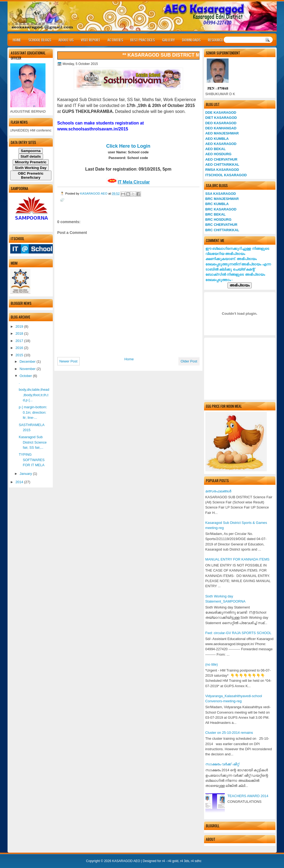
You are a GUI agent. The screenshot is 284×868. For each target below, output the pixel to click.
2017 (20, 341)
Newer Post (69, 361)
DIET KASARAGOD (221, 118)
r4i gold (173, 861)
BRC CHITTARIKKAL (222, 230)
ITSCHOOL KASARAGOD (226, 175)
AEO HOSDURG (218, 154)
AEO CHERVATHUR (221, 159)
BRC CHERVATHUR (221, 225)
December (28, 362)
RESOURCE (215, 40)
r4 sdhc (196, 861)
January (26, 474)
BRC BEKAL (216, 214)
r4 (164, 861)
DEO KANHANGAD (221, 128)
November (28, 369)
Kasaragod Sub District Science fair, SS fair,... (33, 442)
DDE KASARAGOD (221, 113)
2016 (20, 348)
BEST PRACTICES (143, 40)
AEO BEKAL (216, 149)
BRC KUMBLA (217, 204)
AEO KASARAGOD (221, 144)
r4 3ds (185, 861)
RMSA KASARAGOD (222, 170)
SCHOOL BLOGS (40, 40)
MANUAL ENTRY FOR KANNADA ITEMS (237, 559)
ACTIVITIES (115, 40)
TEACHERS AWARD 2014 (248, 796)
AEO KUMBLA (217, 139)
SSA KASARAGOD (221, 194)
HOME (17, 40)
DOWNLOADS (191, 40)
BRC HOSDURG (218, 219)
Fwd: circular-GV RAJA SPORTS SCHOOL (239, 633)
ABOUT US (66, 40)
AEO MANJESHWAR (222, 133)
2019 (20, 326)
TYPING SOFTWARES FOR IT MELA (32, 460)
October (26, 376)
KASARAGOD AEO (94, 193)
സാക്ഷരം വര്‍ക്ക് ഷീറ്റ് (222, 764)
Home (129, 359)
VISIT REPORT (90, 40)
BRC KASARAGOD (221, 209)
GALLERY (168, 40)
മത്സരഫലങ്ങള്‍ (218, 491)
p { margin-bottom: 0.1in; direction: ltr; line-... (33, 412)
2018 (20, 333)
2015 (20, 355)
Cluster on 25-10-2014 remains (229, 733)
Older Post (189, 361)
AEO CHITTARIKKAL (222, 165)
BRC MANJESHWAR (222, 199)
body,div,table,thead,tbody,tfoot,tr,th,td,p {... (34, 395)
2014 (20, 482)
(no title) (212, 664)
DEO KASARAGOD (221, 123)
